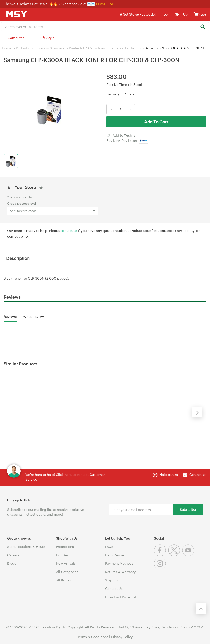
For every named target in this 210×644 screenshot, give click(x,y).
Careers (13, 555)
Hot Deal (63, 555)
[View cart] (196, 14)
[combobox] (105, 26)
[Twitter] (175, 555)
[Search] (202, 27)
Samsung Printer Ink (125, 48)
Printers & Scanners (49, 48)
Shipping (112, 580)
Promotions (65, 547)
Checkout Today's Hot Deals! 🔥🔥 (31, 4)
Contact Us (114, 589)
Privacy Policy (122, 637)
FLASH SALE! (106, 4)
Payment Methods (119, 563)
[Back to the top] (201, 608)
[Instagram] (161, 568)
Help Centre (115, 555)
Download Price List (121, 597)
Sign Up (181, 14)
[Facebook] (161, 555)
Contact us (198, 474)
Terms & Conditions (93, 637)
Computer (16, 38)
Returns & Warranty (120, 572)
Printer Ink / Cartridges (87, 48)
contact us (69, 231)
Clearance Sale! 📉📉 (78, 4)
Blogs (12, 563)
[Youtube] (189, 555)
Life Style (47, 38)
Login (168, 14)
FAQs (109, 547)
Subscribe (188, 509)
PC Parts (22, 48)
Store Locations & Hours (26, 547)
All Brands (64, 580)
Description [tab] (18, 258)
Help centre (169, 474)
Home (7, 48)
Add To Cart (156, 122)
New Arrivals (66, 563)
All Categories (67, 572)
